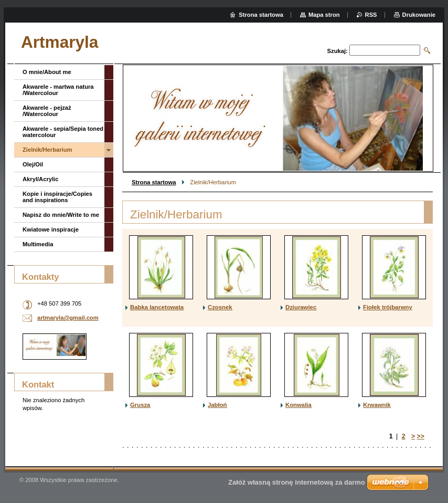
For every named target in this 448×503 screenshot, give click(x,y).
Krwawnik (377, 405)
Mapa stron (324, 15)
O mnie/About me (47, 72)
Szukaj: (338, 51)
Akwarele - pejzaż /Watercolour (47, 111)
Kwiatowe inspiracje (51, 229)
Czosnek (220, 307)
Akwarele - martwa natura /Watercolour (58, 90)
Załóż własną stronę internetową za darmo (297, 482)
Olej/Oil (33, 164)
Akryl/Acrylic (40, 179)
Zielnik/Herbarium (47, 150)
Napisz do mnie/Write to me (61, 215)
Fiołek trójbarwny (388, 307)
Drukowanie (419, 15)
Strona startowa (154, 182)
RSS (371, 15)
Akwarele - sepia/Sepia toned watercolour (63, 132)
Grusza (140, 405)
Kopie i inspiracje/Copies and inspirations (57, 197)
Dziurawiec (301, 307)
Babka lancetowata (157, 307)
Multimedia (38, 244)
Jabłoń (217, 405)
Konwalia (298, 405)
